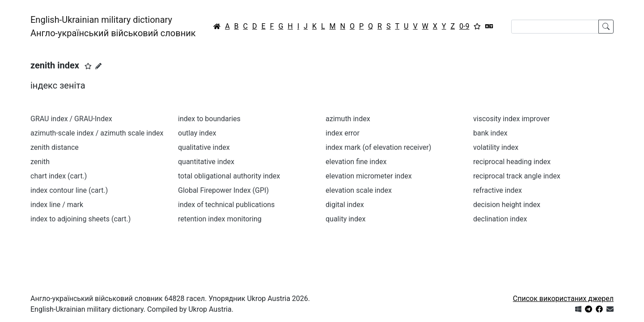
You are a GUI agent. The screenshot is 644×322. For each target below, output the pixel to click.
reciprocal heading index (512, 162)
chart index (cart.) (59, 176)
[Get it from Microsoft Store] (578, 309)
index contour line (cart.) (69, 190)
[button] (88, 66)
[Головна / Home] (217, 26)
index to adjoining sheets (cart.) (80, 219)
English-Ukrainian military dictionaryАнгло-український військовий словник (113, 26)
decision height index (507, 205)
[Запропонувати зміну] (98, 66)
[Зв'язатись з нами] (610, 309)
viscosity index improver (511, 119)
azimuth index (348, 119)
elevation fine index (356, 162)
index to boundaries (209, 119)
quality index (345, 219)
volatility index (496, 147)
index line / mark (57, 205)
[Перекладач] (489, 26)
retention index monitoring (220, 219)
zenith (40, 162)
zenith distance (55, 147)
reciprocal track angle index (517, 176)
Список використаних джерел (563, 299)
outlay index (197, 133)
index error (343, 133)
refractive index (498, 190)
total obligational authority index (229, 176)
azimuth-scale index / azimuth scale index (97, 133)
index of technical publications (226, 205)
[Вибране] (477, 26)
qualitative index (204, 147)
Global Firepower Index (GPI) (223, 190)
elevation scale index (359, 190)
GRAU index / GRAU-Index (71, 119)
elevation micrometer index (369, 176)
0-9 (464, 26)
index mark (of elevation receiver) (378, 147)
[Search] (555, 27)
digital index (345, 205)
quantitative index (206, 162)
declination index (500, 219)
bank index (490, 133)
